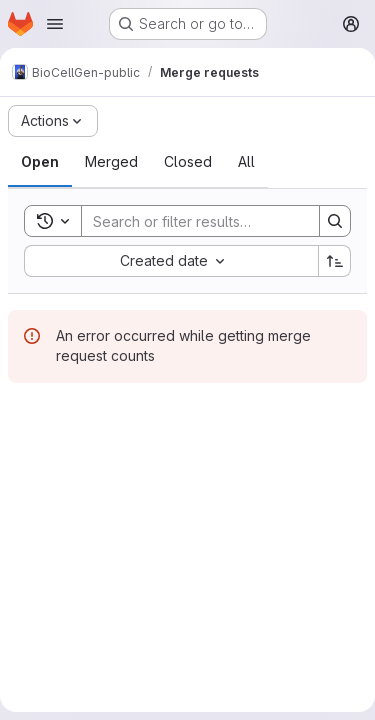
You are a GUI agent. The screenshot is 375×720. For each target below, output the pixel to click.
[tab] (40, 162)
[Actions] (53, 121)
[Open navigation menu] (55, 24)
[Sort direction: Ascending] (335, 261)
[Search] (213, 221)
